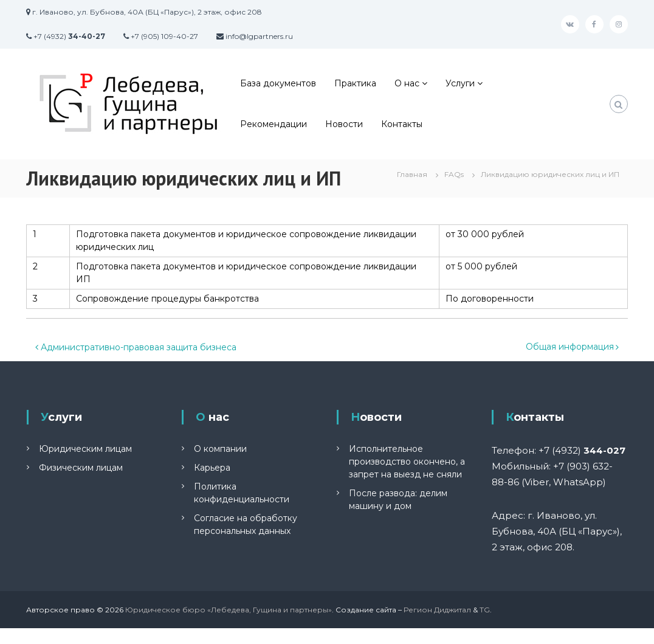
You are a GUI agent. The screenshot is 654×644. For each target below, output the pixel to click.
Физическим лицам (81, 468)
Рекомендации (274, 124)
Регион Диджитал (437, 610)
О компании (220, 449)
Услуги (460, 83)
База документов (278, 83)
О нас (407, 83)
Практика (355, 83)
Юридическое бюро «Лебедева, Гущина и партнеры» (229, 610)
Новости (344, 124)
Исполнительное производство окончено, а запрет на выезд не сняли (407, 462)
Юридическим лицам (85, 449)
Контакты (402, 124)
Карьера (212, 468)
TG (485, 610)
